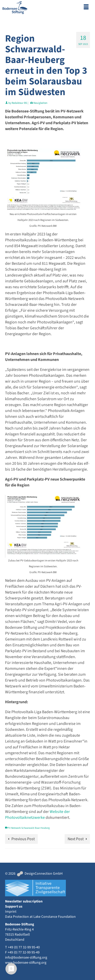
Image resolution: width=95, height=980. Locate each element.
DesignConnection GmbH (39, 874)
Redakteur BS (19, 103)
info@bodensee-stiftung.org (26, 958)
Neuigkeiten (40, 103)
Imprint (11, 912)
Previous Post (23, 839)
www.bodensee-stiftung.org (26, 963)
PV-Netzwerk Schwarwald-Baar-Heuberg (29, 828)
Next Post (76, 839)
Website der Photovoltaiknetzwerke (37, 815)
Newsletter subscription (24, 901)
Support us (14, 907)
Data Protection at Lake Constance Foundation (40, 917)
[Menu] (86, 8)
